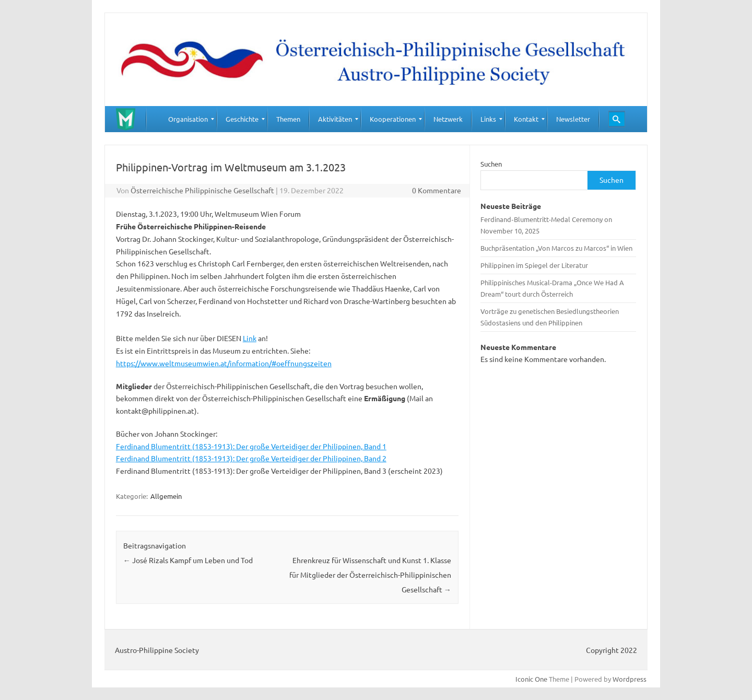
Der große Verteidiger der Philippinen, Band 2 (311, 458)
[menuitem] (188, 119)
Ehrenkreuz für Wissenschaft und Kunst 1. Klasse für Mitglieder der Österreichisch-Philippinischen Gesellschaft (370, 575)
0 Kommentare (437, 190)
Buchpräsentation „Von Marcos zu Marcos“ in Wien (556, 248)
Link (250, 338)
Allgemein (166, 496)
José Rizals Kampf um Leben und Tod (188, 560)
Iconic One (531, 679)
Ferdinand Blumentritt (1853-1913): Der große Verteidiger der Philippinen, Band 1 (251, 446)
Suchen (491, 164)
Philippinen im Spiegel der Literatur (534, 265)
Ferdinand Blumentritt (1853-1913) (174, 458)
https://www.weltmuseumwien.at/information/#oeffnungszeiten (224, 363)
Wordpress (630, 679)
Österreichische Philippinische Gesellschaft (202, 190)
